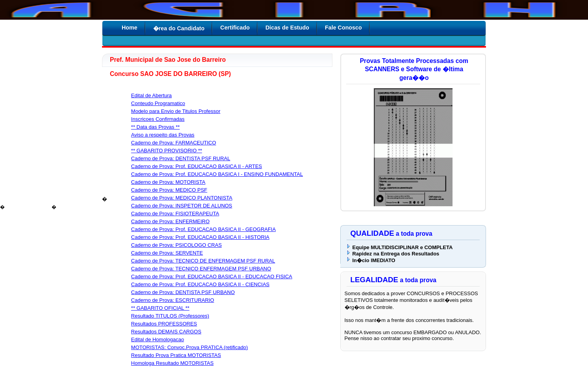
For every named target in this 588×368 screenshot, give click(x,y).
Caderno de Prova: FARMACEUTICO (174, 143)
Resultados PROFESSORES (164, 324)
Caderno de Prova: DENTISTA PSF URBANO (183, 292)
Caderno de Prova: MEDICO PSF (169, 190)
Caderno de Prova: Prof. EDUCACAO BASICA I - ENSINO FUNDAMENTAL (217, 174)
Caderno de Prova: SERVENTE (167, 253)
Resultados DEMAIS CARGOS (166, 332)
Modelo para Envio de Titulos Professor (176, 111)
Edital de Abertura (151, 95)
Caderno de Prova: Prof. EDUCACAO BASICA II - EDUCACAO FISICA (212, 276)
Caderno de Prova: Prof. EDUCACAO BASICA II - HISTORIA (200, 237)
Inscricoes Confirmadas (158, 119)
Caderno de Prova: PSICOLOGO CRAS (176, 245)
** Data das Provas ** (155, 127)
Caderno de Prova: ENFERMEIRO (170, 221)
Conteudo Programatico (158, 103)
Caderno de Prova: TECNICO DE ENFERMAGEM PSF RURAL (203, 261)
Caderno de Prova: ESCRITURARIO (173, 300)
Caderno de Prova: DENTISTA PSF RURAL (181, 158)
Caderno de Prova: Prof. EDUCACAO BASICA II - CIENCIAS (200, 284)
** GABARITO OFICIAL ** (160, 308)
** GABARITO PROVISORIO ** (167, 151)
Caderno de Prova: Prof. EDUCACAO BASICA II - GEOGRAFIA (203, 229)
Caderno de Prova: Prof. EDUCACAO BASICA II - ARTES (197, 166)
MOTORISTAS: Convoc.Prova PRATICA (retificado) (190, 347)
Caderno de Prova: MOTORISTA (168, 182)
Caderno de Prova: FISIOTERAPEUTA (175, 214)
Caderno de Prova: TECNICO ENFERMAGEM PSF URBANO (201, 269)
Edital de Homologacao (158, 339)
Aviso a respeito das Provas (163, 135)
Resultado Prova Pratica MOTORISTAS (176, 355)
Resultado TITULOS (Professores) (170, 316)
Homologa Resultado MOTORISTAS (173, 363)
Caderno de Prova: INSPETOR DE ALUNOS (182, 206)
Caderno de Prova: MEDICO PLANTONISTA (182, 198)
